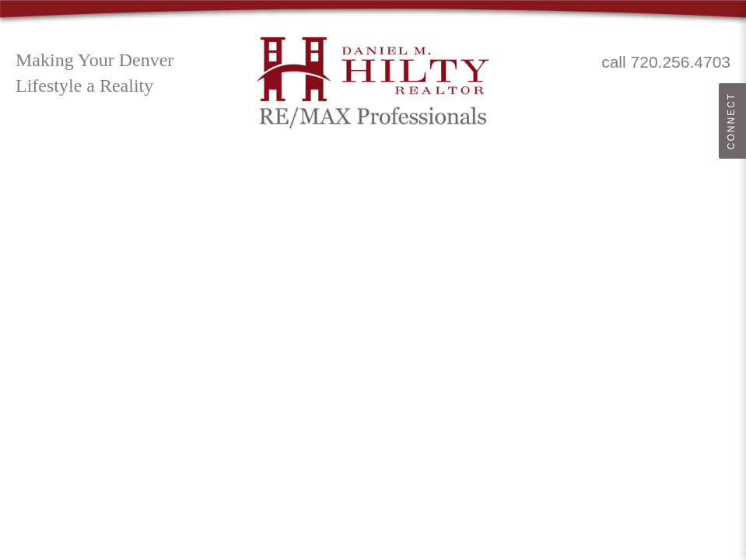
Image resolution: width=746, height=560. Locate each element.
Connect (731, 121)
